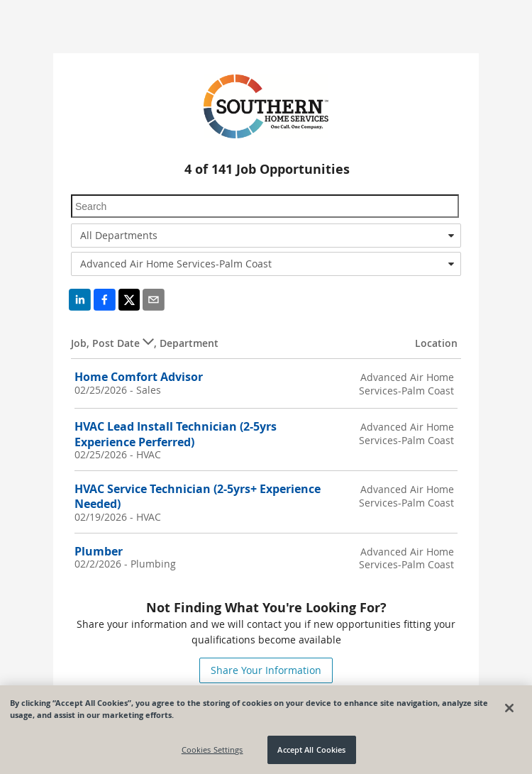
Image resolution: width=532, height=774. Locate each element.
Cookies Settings (212, 750)
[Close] (509, 708)
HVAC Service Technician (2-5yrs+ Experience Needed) (198, 496)
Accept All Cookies (311, 750)
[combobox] (266, 236)
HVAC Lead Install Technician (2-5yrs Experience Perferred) (176, 434)
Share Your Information (266, 670)
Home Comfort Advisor (139, 377)
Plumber (99, 551)
